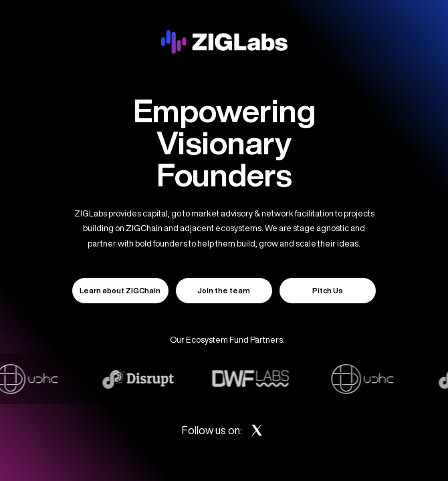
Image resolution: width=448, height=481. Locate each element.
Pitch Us (328, 290)
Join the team (224, 290)
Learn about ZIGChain (120, 290)
